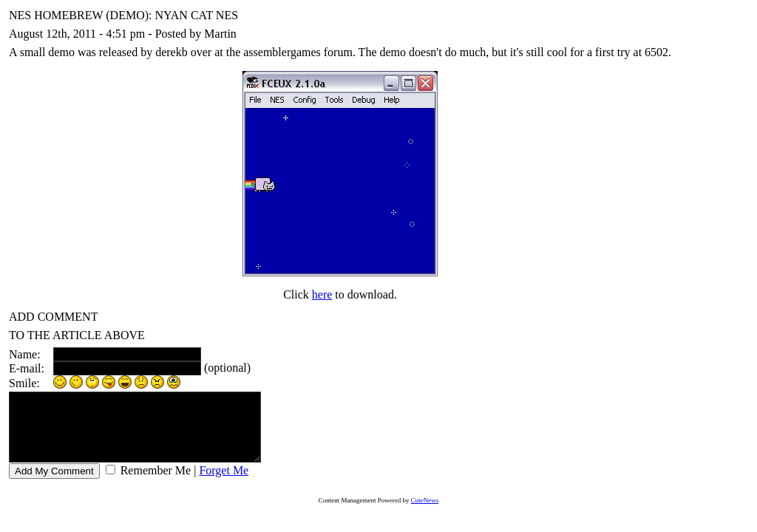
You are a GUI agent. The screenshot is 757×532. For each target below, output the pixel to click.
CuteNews (425, 514)
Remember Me (155, 484)
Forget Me (224, 484)
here (322, 294)
